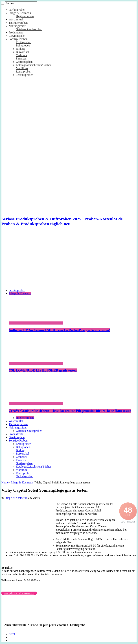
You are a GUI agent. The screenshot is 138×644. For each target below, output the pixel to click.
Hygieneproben (25, 16)
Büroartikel (22, 52)
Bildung (21, 49)
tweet (12, 634)
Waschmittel (16, 19)
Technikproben (25, 75)
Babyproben (23, 45)
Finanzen (21, 58)
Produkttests (16, 32)
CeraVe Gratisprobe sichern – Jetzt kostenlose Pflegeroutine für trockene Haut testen (70, 411)
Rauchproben (24, 72)
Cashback (21, 55)
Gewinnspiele (17, 36)
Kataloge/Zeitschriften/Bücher (33, 65)
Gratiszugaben (24, 62)
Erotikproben (23, 42)
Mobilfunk (22, 68)
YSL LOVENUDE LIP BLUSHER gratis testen (43, 370)
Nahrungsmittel (18, 26)
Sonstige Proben (18, 39)
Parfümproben (17, 10)
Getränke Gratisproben (29, 29)
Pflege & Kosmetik (20, 13)
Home (5, 482)
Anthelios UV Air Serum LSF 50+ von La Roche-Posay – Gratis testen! (59, 330)
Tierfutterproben (18, 23)
